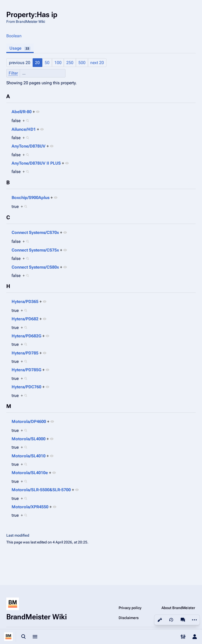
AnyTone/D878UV (29, 146)
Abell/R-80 (22, 112)
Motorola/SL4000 (29, 439)
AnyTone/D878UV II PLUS (36, 163)
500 (82, 63)
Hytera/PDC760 (26, 387)
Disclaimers (129, 618)
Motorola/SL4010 (29, 456)
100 (58, 63)
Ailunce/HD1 (24, 129)
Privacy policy (130, 608)
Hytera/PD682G (26, 336)
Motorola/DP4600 (29, 422)
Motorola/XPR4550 (30, 507)
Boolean (14, 36)
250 (70, 63)
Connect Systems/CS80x (35, 267)
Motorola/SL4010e (30, 473)
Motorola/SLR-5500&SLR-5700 (41, 490)
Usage (20, 48)
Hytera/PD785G (26, 370)
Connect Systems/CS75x (35, 250)
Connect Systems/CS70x (35, 232)
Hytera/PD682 (25, 319)
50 (47, 63)
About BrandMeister (178, 608)
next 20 (97, 63)
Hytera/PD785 (25, 353)
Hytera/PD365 (25, 302)
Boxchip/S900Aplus (31, 198)
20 (37, 63)
